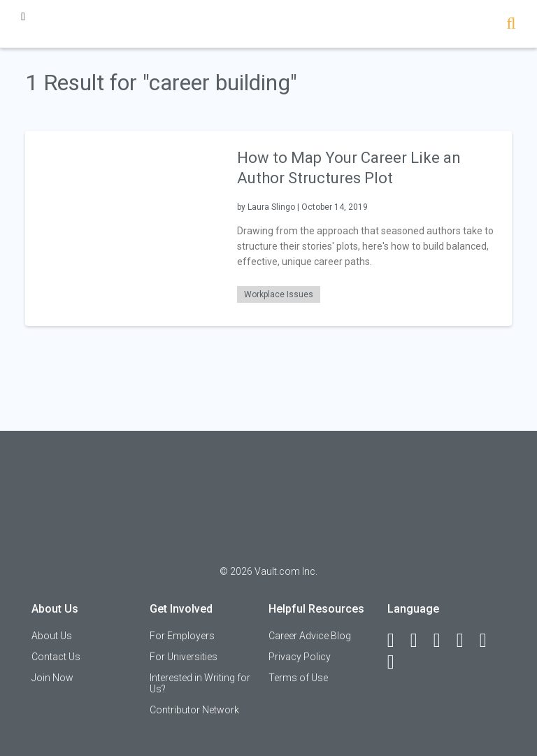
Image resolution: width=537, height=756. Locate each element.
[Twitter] (443, 641)
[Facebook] (397, 641)
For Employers (182, 636)
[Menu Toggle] (23, 16)
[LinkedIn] (420, 641)
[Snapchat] (397, 662)
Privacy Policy (300, 657)
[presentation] (122, 228)
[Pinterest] (489, 641)
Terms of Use (298, 678)
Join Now (52, 678)
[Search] (511, 25)
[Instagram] (466, 641)
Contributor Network (194, 710)
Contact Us (56, 657)
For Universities (184, 657)
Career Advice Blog (310, 636)
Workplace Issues (279, 294)
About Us (52, 636)
